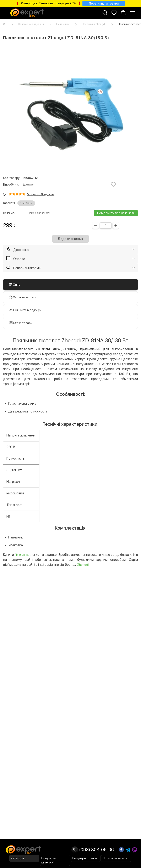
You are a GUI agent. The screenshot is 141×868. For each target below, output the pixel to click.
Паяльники (63, 24)
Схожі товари (21, 323)
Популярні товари (85, 858)
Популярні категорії (48, 860)
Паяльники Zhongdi (94, 24)
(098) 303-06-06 (93, 850)
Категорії (17, 858)
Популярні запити (115, 858)
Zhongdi (83, 565)
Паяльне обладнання (31, 24)
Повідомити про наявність (116, 213)
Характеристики (23, 297)
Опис (15, 285)
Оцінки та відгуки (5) (26, 310)
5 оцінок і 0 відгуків (41, 194)
